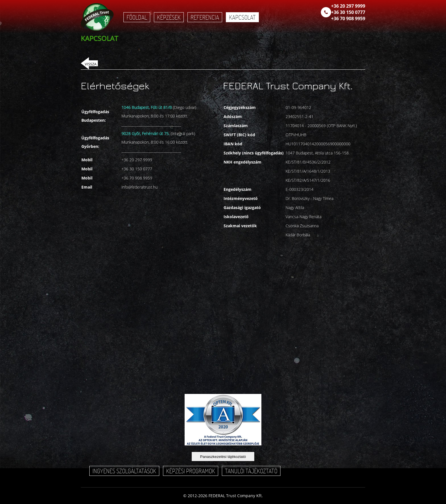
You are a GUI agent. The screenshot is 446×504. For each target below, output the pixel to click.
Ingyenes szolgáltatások (124, 471)
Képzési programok (191, 471)
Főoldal (137, 17)
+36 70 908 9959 (348, 18)
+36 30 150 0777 (348, 12)
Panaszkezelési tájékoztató (223, 457)
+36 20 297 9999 (348, 6)
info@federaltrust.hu (140, 187)
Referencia (205, 17)
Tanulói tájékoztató (251, 471)
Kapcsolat (242, 17)
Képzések (169, 17)
